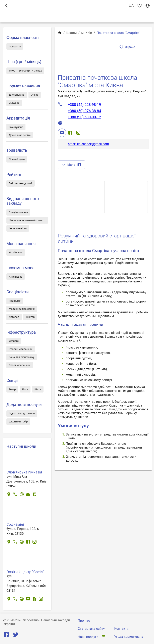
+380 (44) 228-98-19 (84, 105)
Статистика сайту (91, 629)
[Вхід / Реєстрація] (148, 6)
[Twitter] (16, 635)
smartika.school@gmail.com (88, 144)
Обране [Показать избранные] (128, 47)
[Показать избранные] (140, 6)
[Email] (62, 133)
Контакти (121, 629)
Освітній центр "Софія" (25, 572)
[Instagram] (78, 133)
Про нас (84, 621)
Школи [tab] (77, 17)
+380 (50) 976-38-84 (84, 111)
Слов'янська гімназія (24, 472)
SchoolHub (31, 620)
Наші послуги (88, 637)
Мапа (71, 165)
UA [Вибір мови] (131, 6)
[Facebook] (70, 133)
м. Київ (87, 33)
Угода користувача (129, 637)
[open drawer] (6, 6)
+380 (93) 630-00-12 (84, 117)
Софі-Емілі (15, 524)
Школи (72, 33)
